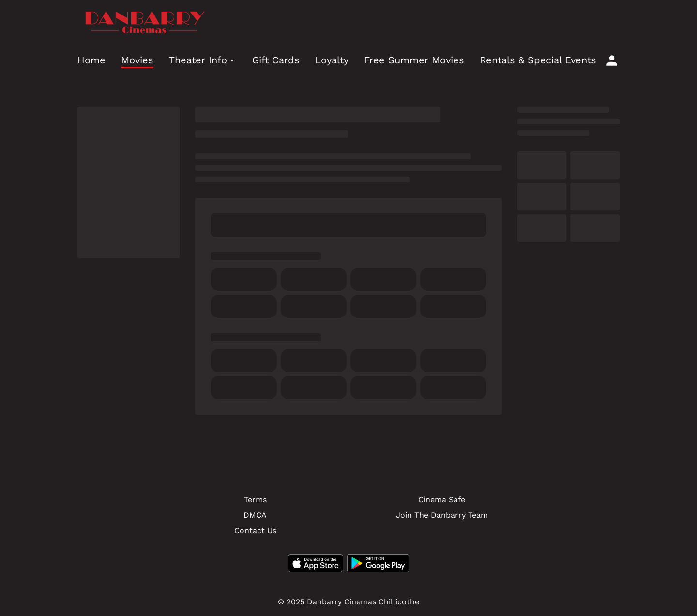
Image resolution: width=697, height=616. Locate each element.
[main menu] (337, 60)
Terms (255, 500)
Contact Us (255, 531)
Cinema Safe (442, 500)
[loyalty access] (612, 60)
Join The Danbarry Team (442, 515)
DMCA (255, 515)
